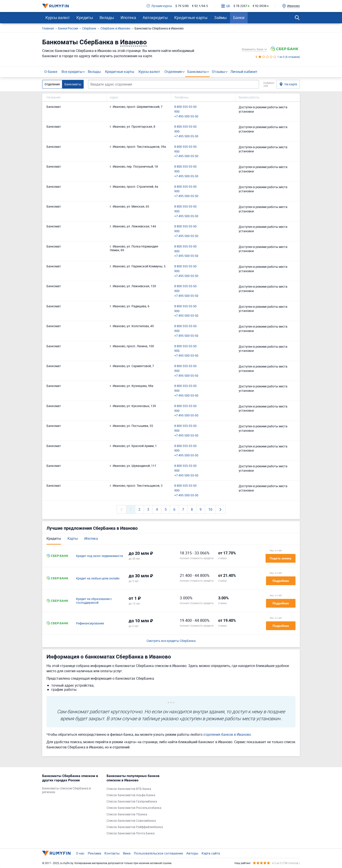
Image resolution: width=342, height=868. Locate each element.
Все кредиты (72, 72)
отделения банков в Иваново (227, 734)
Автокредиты (155, 17)
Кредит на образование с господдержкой (94, 601)
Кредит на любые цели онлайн (98, 578)
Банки (239, 17)
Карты (73, 538)
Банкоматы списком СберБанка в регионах (66, 790)
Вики (127, 853)
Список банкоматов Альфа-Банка (131, 795)
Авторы (192, 853)
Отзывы (218, 72)
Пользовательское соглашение (158, 853)
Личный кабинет (244, 72)
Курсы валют (58, 17)
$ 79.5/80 (182, 6)
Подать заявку (281, 558)
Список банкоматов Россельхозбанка (134, 808)
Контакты (112, 853)
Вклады (107, 17)
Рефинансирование (90, 623)
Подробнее (281, 581)
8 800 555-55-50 (185, 107)
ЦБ (226, 6)
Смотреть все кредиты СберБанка (171, 641)
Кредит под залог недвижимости (99, 556)
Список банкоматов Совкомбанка (131, 821)
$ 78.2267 (240, 6)
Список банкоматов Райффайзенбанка (135, 827)
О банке (51, 72)
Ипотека (128, 17)
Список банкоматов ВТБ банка (129, 789)
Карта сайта (211, 853)
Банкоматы (197, 72)
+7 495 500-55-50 (186, 116)
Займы (220, 17)
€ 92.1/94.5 (200, 6)
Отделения (173, 72)
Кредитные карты (191, 17)
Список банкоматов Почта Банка (131, 833)
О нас (80, 853)
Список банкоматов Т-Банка (127, 814)
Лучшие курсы (159, 6)
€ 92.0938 (260, 6)
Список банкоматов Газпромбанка (132, 802)
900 (177, 112)
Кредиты (85, 17)
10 (210, 509)
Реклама (94, 853)
